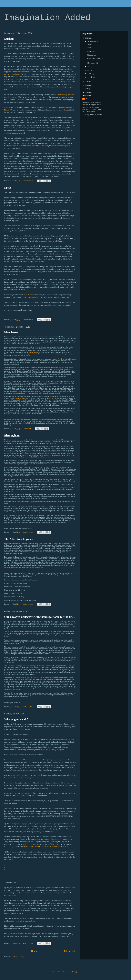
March (90, 77)
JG (86, 99)
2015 (87, 82)
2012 (87, 92)
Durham (9, 39)
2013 (87, 89)
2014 (87, 85)
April (90, 74)
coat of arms (28, 295)
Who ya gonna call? (16, 719)
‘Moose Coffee (33, 352)
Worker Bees (40, 347)
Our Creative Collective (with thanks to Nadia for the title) (39, 617)
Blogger (75, 972)
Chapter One (53, 398)
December (91, 41)
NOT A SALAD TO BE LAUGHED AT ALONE (42, 847)
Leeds (8, 188)
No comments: (28, 181)
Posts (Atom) (19, 957)
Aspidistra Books (20, 398)
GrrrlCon (9, 414)
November (92, 63)
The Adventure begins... (18, 539)
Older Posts (70, 951)
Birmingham (12, 436)
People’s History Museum (67, 359)
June (89, 70)
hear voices (63, 110)
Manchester (11, 332)
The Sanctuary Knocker (65, 95)
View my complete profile (92, 115)
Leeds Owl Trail (33, 297)
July (89, 66)
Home (34, 951)
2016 (87, 38)
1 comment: (27, 429)
